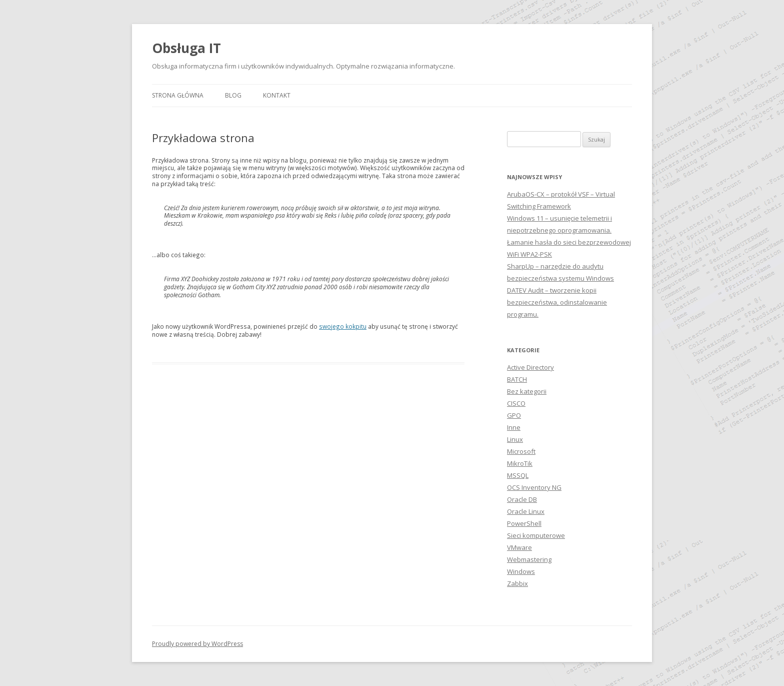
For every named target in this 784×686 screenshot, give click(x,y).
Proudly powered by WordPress (197, 644)
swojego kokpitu (343, 326)
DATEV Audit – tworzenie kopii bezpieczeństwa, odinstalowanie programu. (557, 302)
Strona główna (178, 95)
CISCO (516, 403)
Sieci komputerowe (536, 535)
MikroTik (520, 463)
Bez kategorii (527, 391)
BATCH (517, 379)
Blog (233, 95)
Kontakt (277, 95)
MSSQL (518, 475)
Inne (514, 427)
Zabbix (517, 583)
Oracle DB (522, 499)
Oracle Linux (526, 511)
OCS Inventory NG (534, 487)
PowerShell (524, 523)
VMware (519, 547)
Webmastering (529, 559)
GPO (514, 415)
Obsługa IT (186, 48)
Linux (515, 439)
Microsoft (521, 451)
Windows (521, 571)
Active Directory (530, 367)
